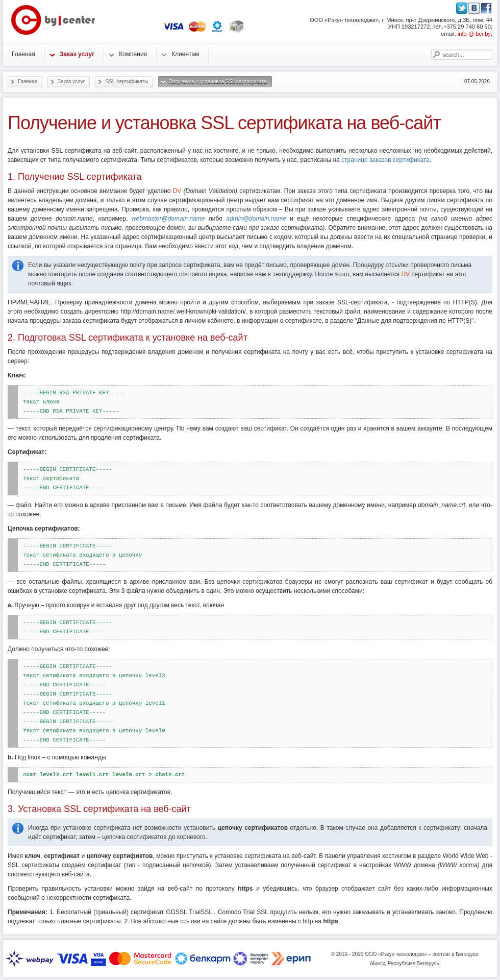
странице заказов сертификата (385, 160)
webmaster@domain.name (168, 219)
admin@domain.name (256, 219)
